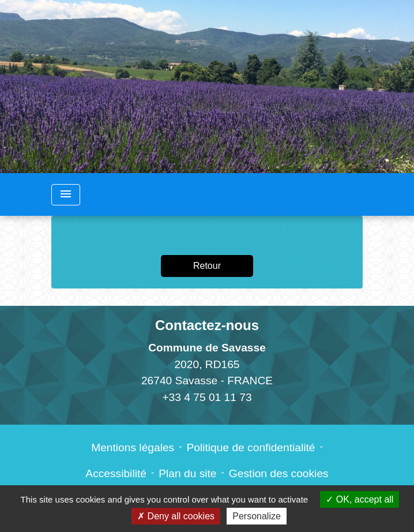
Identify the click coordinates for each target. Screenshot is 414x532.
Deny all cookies (176, 516)
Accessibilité (116, 473)
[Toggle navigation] (66, 195)
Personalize (257, 516)
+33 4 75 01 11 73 (207, 397)
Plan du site (187, 473)
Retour (207, 266)
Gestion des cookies (279, 473)
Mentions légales (133, 447)
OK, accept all (360, 499)
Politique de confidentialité (251, 447)
